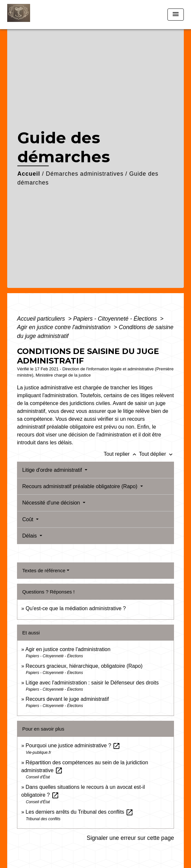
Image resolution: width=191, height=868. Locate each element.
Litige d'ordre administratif (53, 470)
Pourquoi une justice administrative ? (73, 745)
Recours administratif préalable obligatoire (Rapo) (81, 486)
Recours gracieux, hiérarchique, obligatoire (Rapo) (84, 666)
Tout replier (121, 454)
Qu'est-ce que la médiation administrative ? (76, 608)
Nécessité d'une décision (52, 503)
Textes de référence (44, 570)
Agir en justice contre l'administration (65, 327)
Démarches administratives (85, 174)
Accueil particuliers (42, 319)
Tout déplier (156, 454)
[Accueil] (32, 15)
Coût (28, 519)
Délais (30, 536)
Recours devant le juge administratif (67, 699)
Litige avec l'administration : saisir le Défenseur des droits (92, 683)
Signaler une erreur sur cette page (130, 838)
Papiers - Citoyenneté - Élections (116, 319)
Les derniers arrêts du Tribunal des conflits (79, 812)
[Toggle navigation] (176, 15)
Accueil (29, 174)
